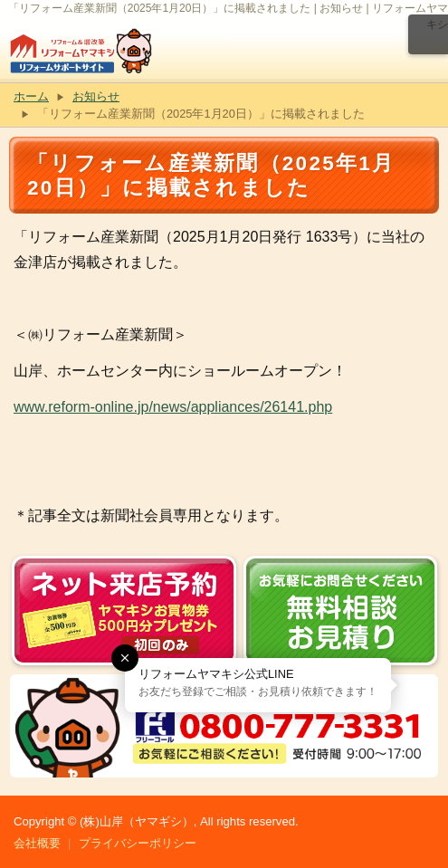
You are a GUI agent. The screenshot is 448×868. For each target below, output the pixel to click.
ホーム (31, 96)
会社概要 (37, 843)
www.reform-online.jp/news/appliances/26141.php (173, 407)
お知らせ (96, 96)
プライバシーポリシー (138, 843)
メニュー (428, 34)
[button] (125, 658)
